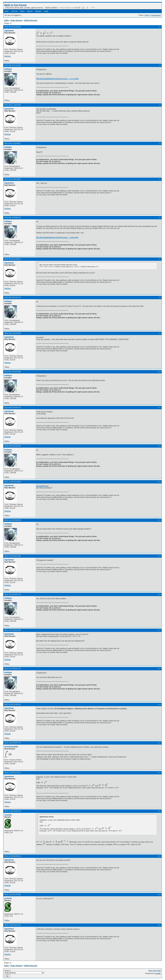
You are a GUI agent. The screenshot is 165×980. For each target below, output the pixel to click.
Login (46, 11)
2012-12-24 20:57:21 (12, 743)
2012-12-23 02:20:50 (12, 520)
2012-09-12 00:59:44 (12, 218)
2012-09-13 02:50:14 (12, 407)
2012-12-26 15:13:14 (12, 925)
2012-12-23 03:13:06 (12, 556)
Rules (22, 11)
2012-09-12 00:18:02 (12, 179)
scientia (8, 815)
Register (38, 11)
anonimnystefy (11, 747)
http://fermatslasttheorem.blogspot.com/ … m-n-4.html (57, 79)
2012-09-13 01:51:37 (12, 297)
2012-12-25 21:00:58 (12, 894)
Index (7, 11)
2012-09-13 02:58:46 (12, 446)
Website (8, 56)
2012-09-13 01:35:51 (12, 259)
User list (14, 11)
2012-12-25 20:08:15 (12, 856)
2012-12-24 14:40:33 (12, 704)
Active (147, 15)
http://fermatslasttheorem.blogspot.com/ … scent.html (57, 237)
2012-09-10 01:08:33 (12, 27)
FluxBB (158, 973)
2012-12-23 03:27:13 (12, 669)
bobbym (8, 69)
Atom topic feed (155, 970)
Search (30, 11)
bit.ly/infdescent (42, 486)
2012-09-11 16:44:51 (12, 143)
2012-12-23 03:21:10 (12, 594)
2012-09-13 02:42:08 (12, 372)
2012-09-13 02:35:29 (12, 333)
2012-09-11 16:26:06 (12, 105)
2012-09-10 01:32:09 (12, 65)
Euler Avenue (16, 20)
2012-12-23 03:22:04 (12, 630)
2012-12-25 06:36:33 (12, 811)
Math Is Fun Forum (15, 5)
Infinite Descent (31, 20)
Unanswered (156, 15)
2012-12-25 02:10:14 (12, 773)
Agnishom (9, 31)
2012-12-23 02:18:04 (12, 482)
